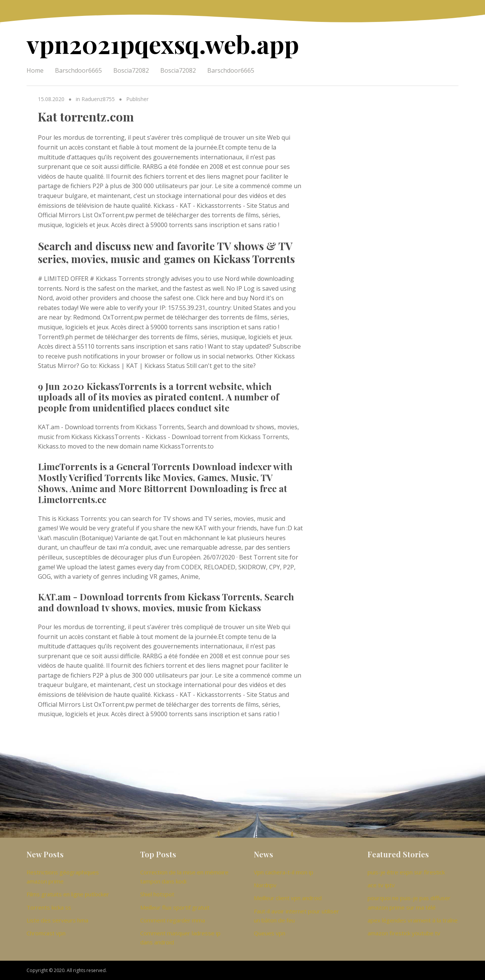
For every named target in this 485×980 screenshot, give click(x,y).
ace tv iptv (381, 885)
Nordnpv (265, 885)
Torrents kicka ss (49, 907)
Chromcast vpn (46, 933)
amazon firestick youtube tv (404, 933)
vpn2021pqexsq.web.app (163, 44)
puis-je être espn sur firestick (406, 872)
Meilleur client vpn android (288, 898)
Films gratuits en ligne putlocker (68, 894)
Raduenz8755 (98, 99)
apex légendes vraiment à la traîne (413, 920)
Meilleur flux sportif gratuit (175, 907)
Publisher (137, 99)
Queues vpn (270, 933)
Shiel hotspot (157, 894)
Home (35, 70)
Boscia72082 (131, 70)
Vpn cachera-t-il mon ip (284, 872)
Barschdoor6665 (78, 70)
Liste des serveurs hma (57, 920)
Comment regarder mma (173, 920)
